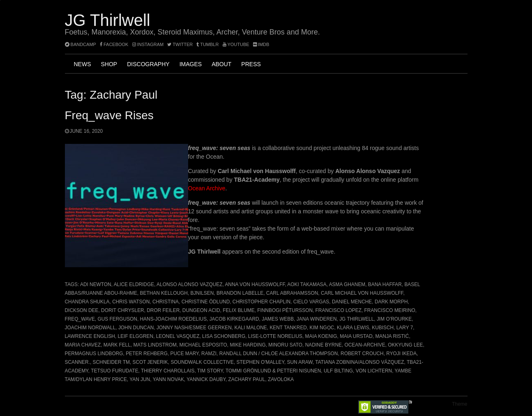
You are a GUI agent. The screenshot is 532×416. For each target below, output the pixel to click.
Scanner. (77, 362)
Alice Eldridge (134, 284)
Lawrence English (90, 336)
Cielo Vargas (311, 302)
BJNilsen (202, 293)
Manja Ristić (392, 336)
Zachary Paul (247, 379)
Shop (109, 64)
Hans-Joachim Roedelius (174, 319)
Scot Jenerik (150, 362)
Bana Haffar (385, 284)
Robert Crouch (362, 354)
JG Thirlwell (108, 20)
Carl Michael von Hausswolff (362, 293)
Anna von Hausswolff (255, 284)
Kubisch (383, 328)
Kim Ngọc (322, 328)
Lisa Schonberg (224, 336)
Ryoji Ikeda (401, 354)
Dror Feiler (163, 310)
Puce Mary (185, 354)
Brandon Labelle (240, 293)
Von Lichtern (374, 371)
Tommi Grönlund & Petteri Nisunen (273, 371)
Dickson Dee (82, 310)
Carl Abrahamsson (292, 293)
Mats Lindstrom (155, 345)
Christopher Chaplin (261, 302)
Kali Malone (250, 328)
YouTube (236, 44)
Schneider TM (111, 362)
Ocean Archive (207, 188)
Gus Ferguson (117, 319)
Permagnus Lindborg (94, 354)
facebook (114, 44)
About (221, 64)
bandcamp (81, 44)
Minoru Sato (285, 345)
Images (191, 64)
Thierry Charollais (168, 371)
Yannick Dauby (206, 379)
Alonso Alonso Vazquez (189, 284)
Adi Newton (96, 284)
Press (251, 64)
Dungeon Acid (201, 310)
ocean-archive (365, 345)
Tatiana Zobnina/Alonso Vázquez (359, 362)
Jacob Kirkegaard (234, 319)
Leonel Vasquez (178, 336)
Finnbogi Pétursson (285, 310)
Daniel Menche (352, 302)
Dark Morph (391, 302)
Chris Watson (131, 302)
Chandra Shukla (87, 302)
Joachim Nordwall (90, 328)
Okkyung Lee (405, 345)
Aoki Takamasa (307, 284)
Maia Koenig (321, 336)
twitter (180, 44)
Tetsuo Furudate (114, 371)
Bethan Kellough (164, 293)
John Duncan (136, 328)
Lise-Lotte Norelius (275, 336)
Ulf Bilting (338, 371)
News (83, 64)
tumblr (208, 44)
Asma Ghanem (347, 284)
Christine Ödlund (206, 302)
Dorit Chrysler (123, 310)
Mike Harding (248, 345)
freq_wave (80, 319)
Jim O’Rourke (394, 319)
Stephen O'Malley (260, 362)
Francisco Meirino (390, 310)
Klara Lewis (353, 328)
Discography (148, 64)
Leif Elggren (136, 336)
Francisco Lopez (339, 310)
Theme (459, 404)
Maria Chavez (83, 345)
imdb (261, 44)
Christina (166, 302)
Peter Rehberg (147, 354)
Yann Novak (168, 379)
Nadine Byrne (324, 345)
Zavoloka (281, 379)
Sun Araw (300, 362)
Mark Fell (117, 345)
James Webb (278, 319)
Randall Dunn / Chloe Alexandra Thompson (279, 354)
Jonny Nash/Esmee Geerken (194, 328)
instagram (148, 44)
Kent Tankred (288, 328)
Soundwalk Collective (202, 362)
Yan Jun (140, 379)
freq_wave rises (109, 115)
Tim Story (210, 371)
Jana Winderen (317, 319)
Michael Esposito (203, 345)
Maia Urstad (356, 336)
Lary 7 (405, 328)
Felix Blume (238, 310)
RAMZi (209, 354)
